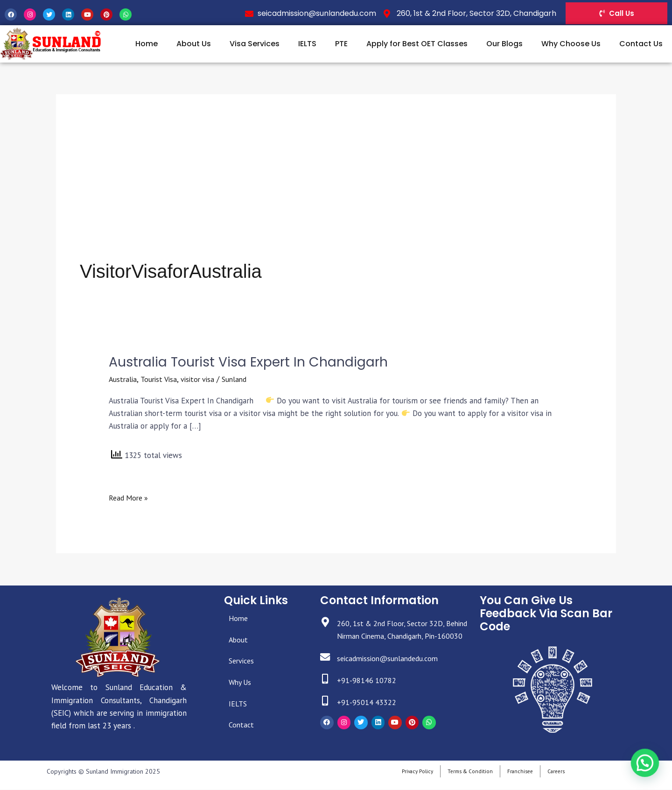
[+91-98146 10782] (326, 693)
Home (147, 44)
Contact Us (641, 44)
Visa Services (255, 44)
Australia (123, 380)
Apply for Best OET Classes (417, 44)
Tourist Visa (161, 380)
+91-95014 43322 (369, 715)
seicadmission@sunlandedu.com (393, 671)
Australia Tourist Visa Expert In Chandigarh (256, 362)
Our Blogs (504, 44)
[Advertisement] (336, 188)
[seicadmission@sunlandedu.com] (326, 671)
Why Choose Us (571, 44)
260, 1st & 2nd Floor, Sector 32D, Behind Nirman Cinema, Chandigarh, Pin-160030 (399, 636)
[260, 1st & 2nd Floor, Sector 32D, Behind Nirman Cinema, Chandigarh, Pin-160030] (326, 624)
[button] (646, 767)
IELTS (307, 44)
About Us (194, 44)
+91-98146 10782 (369, 693)
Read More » (130, 498)
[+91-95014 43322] (326, 715)
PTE (341, 44)
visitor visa (202, 380)
